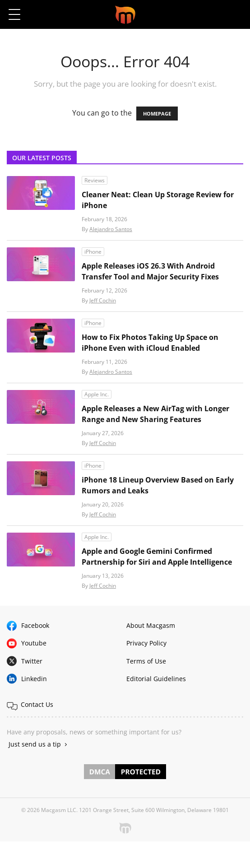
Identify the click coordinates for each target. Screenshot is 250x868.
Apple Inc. (97, 394)
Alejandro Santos (111, 229)
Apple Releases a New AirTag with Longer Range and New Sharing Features (155, 414)
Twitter (32, 661)
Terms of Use (146, 661)
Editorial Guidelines (156, 679)
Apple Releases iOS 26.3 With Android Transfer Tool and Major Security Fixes (150, 271)
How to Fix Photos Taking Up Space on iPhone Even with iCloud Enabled (150, 343)
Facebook (35, 625)
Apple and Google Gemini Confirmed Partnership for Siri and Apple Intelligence (157, 557)
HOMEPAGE (157, 114)
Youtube (34, 643)
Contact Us (37, 704)
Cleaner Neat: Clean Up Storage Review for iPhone (158, 200)
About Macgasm (151, 625)
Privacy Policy (146, 643)
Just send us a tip (35, 744)
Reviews (95, 180)
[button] (235, 14)
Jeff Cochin (103, 300)
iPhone (93, 252)
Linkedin (34, 679)
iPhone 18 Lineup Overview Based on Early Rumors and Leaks (158, 485)
